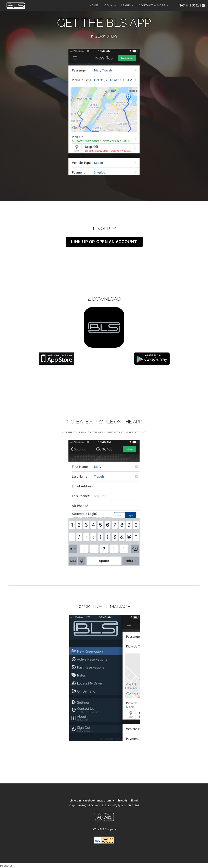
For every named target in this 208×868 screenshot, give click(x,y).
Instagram (104, 800)
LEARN (126, 5)
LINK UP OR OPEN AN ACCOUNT (104, 242)
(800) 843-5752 (189, 5)
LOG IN (108, 5)
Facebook (89, 800)
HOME (94, 5)
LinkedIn (75, 800)
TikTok (134, 800)
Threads (122, 800)
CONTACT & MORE (152, 5)
